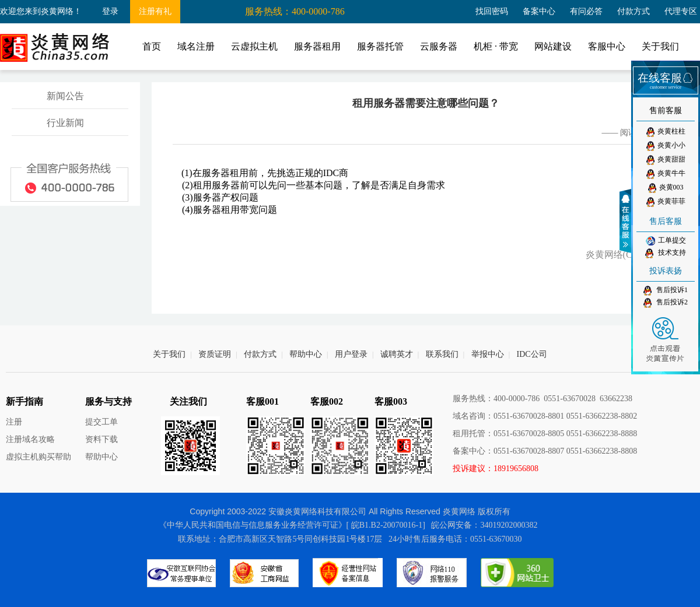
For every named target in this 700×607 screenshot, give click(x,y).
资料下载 (101, 439)
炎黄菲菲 (666, 202)
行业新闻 (65, 123)
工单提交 (666, 241)
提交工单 (101, 422)
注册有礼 (155, 11)
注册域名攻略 (30, 439)
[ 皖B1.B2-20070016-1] (386, 525)
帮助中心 (306, 354)
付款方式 (633, 11)
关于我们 (169, 354)
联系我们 (442, 354)
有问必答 (586, 11)
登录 (110, 11)
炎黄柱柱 (666, 132)
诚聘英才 (397, 354)
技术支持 (666, 253)
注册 (14, 422)
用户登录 (351, 354)
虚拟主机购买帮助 (38, 457)
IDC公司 (532, 354)
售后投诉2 (666, 303)
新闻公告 (65, 96)
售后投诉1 (666, 291)
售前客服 (666, 110)
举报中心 (488, 354)
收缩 (627, 221)
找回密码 (492, 11)
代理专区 (681, 11)
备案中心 (539, 11)
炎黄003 (666, 188)
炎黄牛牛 (666, 174)
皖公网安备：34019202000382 (484, 525)
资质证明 (215, 354)
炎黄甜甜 (666, 160)
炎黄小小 (666, 146)
